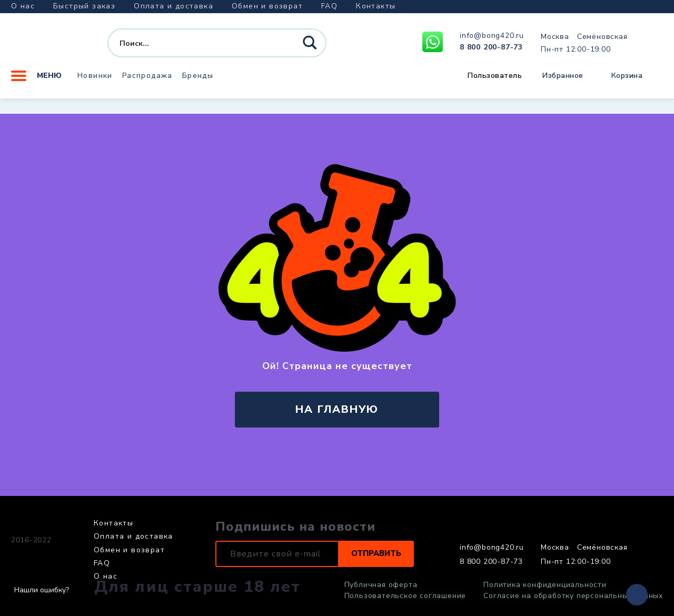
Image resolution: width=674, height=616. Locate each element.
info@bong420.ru (492, 39)
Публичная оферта (381, 585)
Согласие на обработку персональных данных (573, 596)
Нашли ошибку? (42, 590)
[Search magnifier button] (311, 47)
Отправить (373, 554)
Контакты (376, 6)
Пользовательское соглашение (405, 596)
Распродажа (147, 81)
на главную (337, 409)
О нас (23, 6)
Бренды (198, 81)
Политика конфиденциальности (545, 585)
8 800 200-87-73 (491, 51)
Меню (36, 82)
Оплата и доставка (174, 6)
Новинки (95, 81)
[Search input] (198, 46)
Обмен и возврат (267, 6)
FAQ (329, 6)
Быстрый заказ (84, 6)
